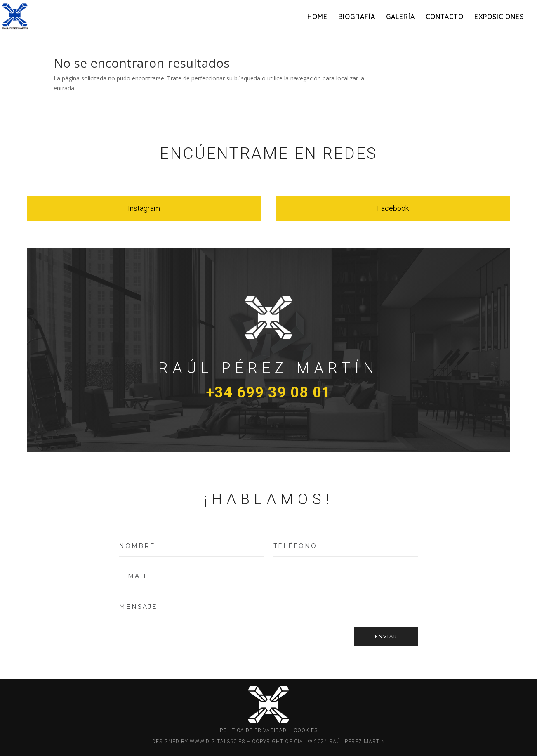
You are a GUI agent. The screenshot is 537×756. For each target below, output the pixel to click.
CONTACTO (445, 17)
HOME (317, 17)
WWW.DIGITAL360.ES (217, 742)
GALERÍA (400, 17)
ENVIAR (386, 636)
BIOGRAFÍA (357, 17)
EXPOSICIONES (499, 17)
